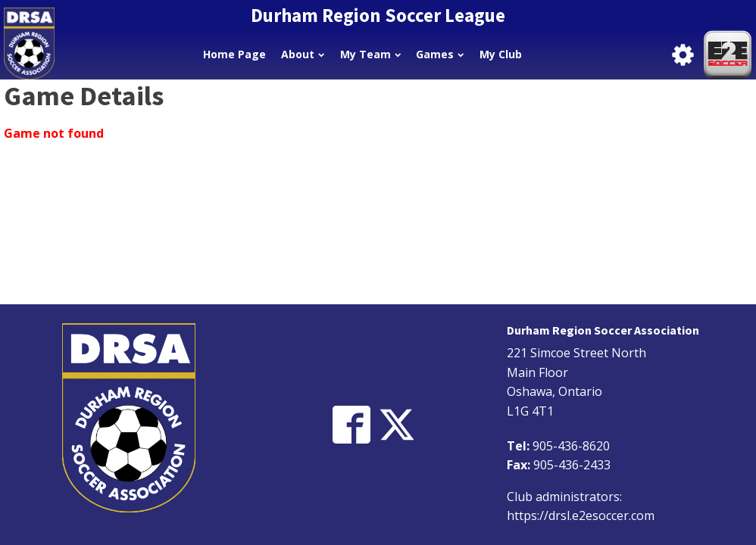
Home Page (234, 54)
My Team (370, 54)
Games (440, 54)
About (303, 54)
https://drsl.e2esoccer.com (581, 515)
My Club (501, 54)
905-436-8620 (571, 446)
